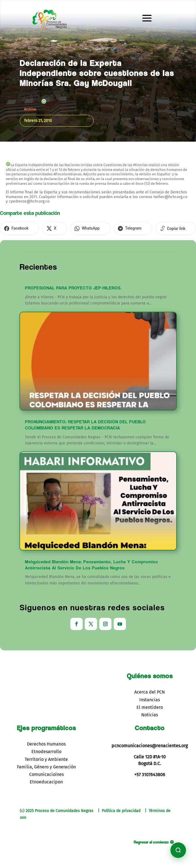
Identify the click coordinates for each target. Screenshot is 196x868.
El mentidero (150, 706)
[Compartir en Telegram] (114, 228)
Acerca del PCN (150, 691)
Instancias (150, 699)
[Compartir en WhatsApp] (77, 228)
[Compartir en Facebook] (17, 228)
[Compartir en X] (47, 228)
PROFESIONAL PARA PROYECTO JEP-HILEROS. (73, 287)
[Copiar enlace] (151, 228)
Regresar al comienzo (151, 841)
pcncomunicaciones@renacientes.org (150, 745)
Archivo (30, 109)
